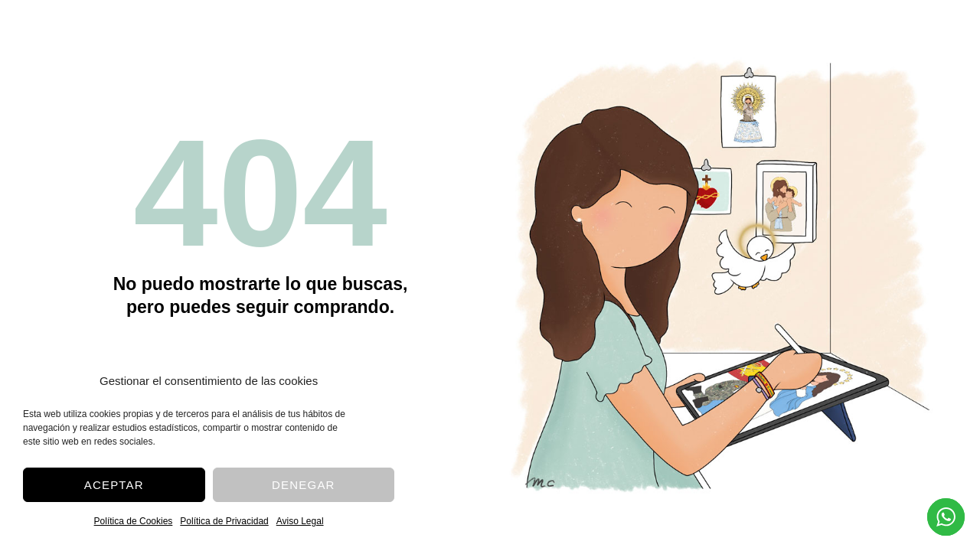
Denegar (304, 485)
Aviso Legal (300, 521)
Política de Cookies (134, 521)
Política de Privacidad (224, 521)
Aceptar (114, 485)
